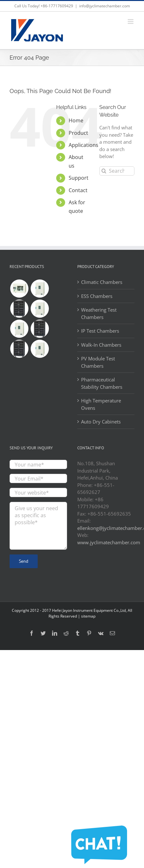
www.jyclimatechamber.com (109, 542)
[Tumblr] (78, 633)
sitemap (88, 616)
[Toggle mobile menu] (131, 22)
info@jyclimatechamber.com (105, 6)
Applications (83, 145)
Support (79, 178)
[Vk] (101, 633)
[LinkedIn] (55, 633)
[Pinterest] (89, 633)
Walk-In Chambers (101, 345)
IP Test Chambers (100, 331)
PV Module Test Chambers (98, 362)
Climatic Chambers (102, 282)
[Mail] (112, 633)
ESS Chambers (97, 296)
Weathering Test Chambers (99, 313)
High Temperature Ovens (101, 404)
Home (76, 120)
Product (78, 133)
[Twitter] (43, 633)
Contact (78, 190)
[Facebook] (32, 633)
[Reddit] (66, 633)
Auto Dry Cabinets (101, 422)
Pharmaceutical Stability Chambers (102, 383)
